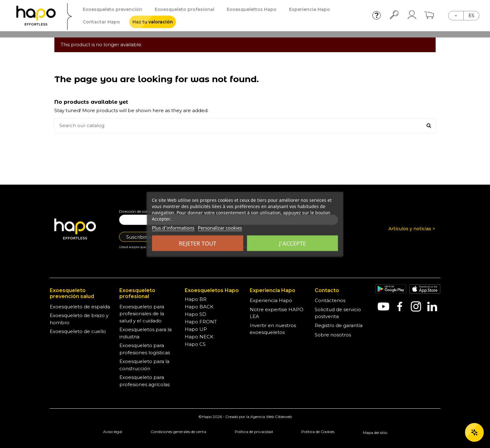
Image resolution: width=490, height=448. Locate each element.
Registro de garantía (339, 325)
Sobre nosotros (333, 335)
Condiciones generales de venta (178, 432)
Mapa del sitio (375, 433)
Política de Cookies (318, 432)
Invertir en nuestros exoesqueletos (273, 329)
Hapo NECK (199, 337)
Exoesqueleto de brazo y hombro (79, 319)
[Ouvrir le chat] (474, 432)
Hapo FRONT (201, 322)
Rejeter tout (197, 243)
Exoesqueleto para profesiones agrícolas (145, 381)
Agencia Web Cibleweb (271, 417)
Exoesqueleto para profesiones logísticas (145, 349)
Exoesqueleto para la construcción (144, 365)
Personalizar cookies (220, 228)
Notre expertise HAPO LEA (277, 313)
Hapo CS (195, 344)
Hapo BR (196, 299)
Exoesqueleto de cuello (78, 331)
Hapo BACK (199, 307)
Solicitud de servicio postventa (338, 313)
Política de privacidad (254, 432)
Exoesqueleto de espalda (80, 307)
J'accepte (292, 243)
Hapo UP (196, 329)
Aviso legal (113, 432)
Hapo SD (195, 314)
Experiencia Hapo (271, 300)
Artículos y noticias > (412, 229)
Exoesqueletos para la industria (145, 333)
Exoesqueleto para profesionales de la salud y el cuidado (142, 314)
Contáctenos (330, 300)
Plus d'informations (173, 228)
